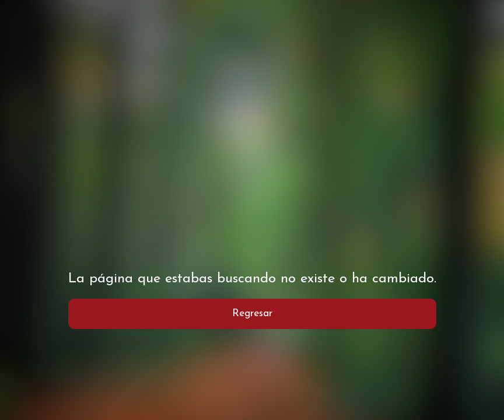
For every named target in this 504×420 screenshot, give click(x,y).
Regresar (252, 314)
